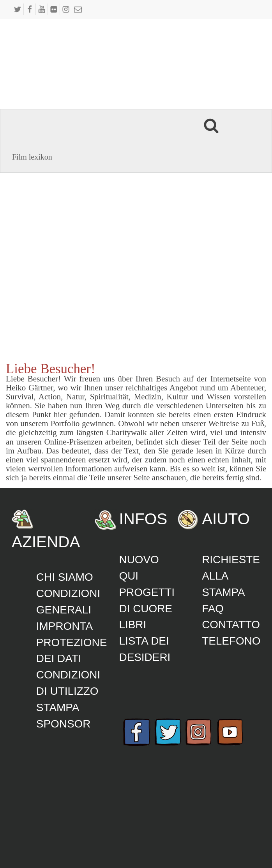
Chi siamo (65, 577)
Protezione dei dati (72, 651)
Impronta (64, 626)
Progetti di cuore (147, 600)
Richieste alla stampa (231, 576)
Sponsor (64, 724)
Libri (132, 625)
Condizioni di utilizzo (68, 683)
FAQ (213, 609)
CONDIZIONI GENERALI (68, 602)
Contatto (231, 625)
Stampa (58, 707)
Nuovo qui (139, 568)
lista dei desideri (145, 649)
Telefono (231, 641)
